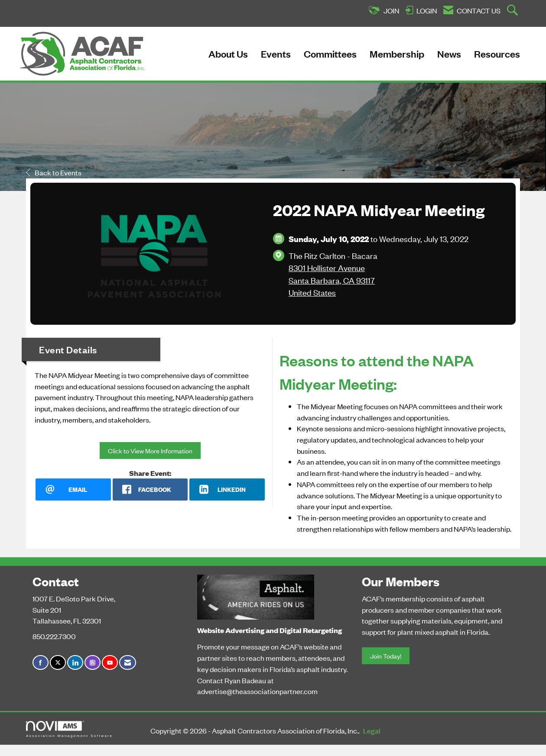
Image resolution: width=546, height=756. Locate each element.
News (449, 53)
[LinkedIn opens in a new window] (227, 489)
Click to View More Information (150, 451)
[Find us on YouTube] (110, 663)
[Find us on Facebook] (41, 663)
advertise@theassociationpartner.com (257, 691)
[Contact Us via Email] (128, 663)
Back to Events (54, 172)
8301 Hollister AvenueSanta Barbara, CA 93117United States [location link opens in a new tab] (332, 280)
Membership (397, 53)
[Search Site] (513, 11)
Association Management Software (69, 729)
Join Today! (386, 656)
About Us (228, 53)
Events (276, 53)
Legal (372, 730)
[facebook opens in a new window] (150, 489)
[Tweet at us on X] (58, 663)
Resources (497, 53)
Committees (330, 53)
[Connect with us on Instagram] (93, 663)
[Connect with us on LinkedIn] (75, 663)
